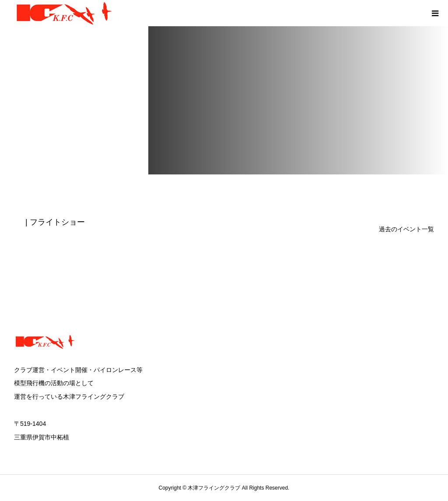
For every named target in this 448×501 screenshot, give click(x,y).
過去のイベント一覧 (406, 229)
